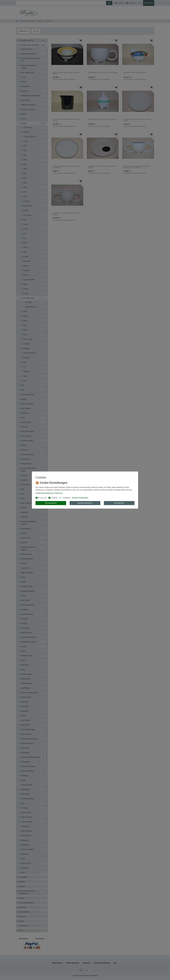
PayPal (55, 498)
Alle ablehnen (119, 503)
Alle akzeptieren (51, 503)
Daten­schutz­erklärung (44, 493)
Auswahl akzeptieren (85, 503)
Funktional (67, 498)
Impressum (58, 493)
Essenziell (43, 498)
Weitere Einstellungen (80, 498)
